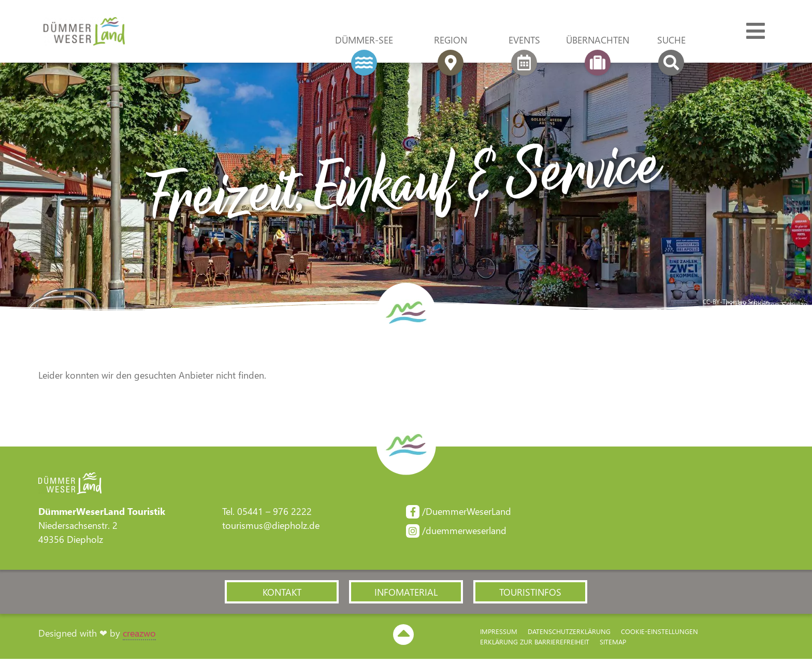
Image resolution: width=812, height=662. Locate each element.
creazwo (139, 636)
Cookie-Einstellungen (659, 634)
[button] (282, 594)
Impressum (499, 634)
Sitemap (613, 644)
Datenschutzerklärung (569, 634)
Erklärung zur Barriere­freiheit (535, 644)
